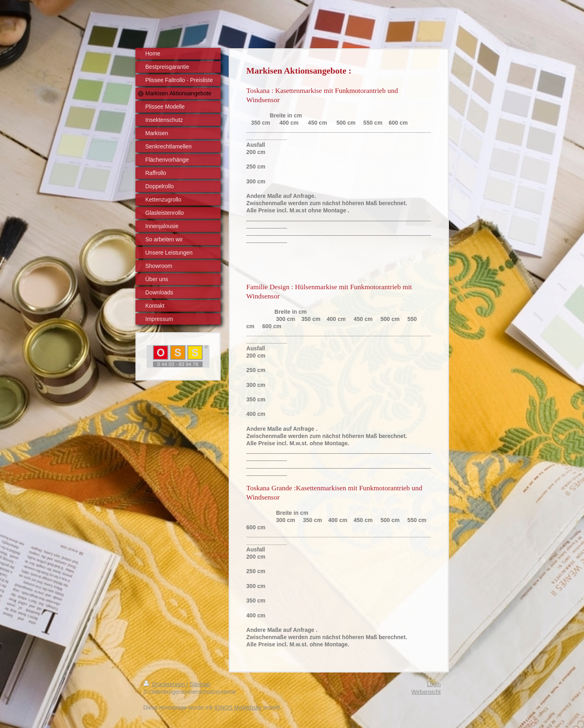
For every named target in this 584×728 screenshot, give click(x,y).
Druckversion (165, 684)
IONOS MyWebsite (238, 707)
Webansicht (426, 692)
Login (434, 684)
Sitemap (200, 684)
